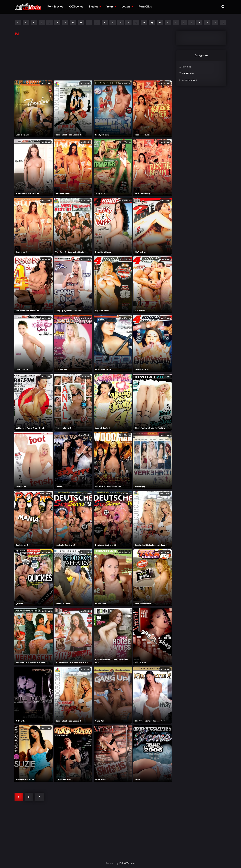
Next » (39, 797)
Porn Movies (55, 7)
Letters (126, 7)
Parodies (187, 67)
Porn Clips (145, 7)
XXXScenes (76, 7)
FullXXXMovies (127, 863)
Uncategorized (190, 80)
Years (110, 7)
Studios (94, 7)
